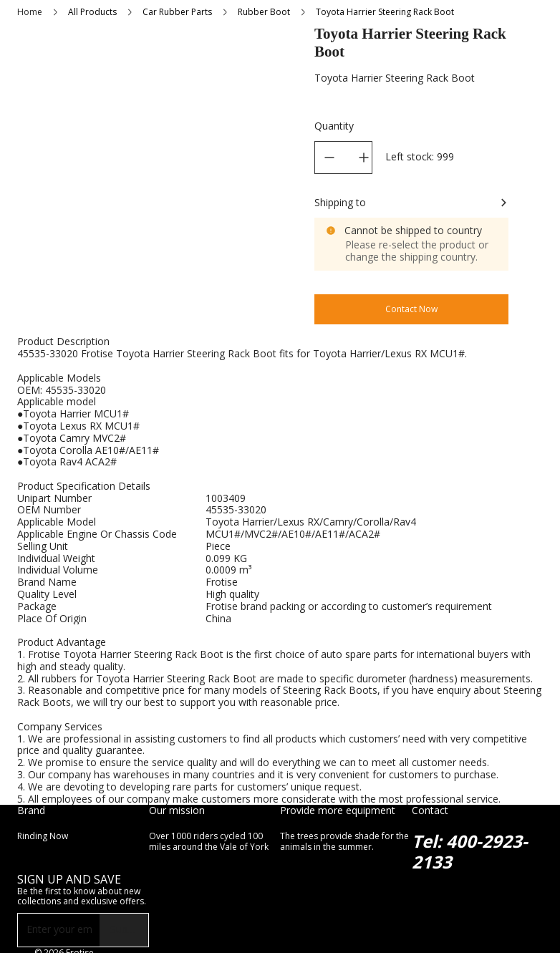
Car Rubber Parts (177, 12)
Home (30, 12)
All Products (92, 12)
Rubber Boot (264, 12)
